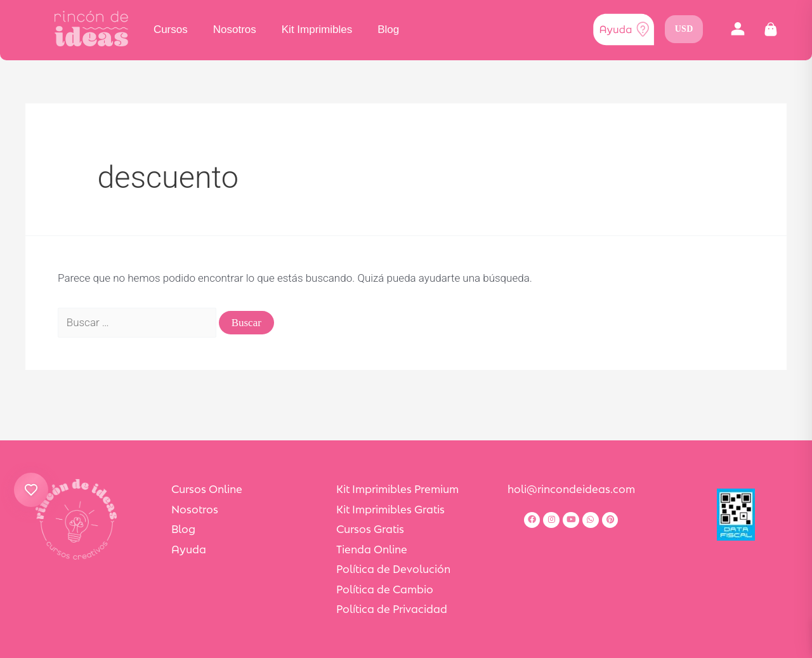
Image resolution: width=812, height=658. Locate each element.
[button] (737, 30)
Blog (388, 30)
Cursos (171, 30)
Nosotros (235, 30)
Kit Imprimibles (317, 30)
